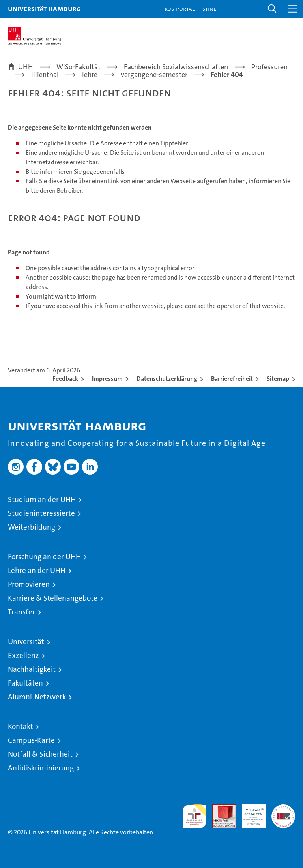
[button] (272, 9)
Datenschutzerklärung (167, 379)
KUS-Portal (180, 8)
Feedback (65, 379)
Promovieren (29, 584)
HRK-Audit (249, 813)
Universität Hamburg (44, 8)
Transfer (22, 612)
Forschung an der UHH (44, 557)
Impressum (107, 379)
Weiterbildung (32, 527)
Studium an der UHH (42, 499)
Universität (26, 642)
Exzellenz (23, 655)
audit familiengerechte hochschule (195, 816)
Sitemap (278, 379)
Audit (220, 809)
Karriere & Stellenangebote (53, 598)
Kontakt (21, 726)
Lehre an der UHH (37, 570)
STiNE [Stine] (209, 8)
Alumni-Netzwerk (37, 697)
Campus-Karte (31, 740)
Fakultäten (25, 683)
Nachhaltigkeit (32, 669)
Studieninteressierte (41, 513)
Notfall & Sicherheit (40, 754)
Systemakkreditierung (283, 809)
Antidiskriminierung (41, 768)
